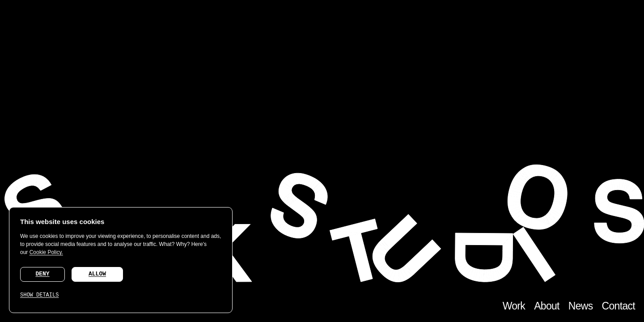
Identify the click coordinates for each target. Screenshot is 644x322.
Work (514, 306)
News (581, 306)
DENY (42, 274)
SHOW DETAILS (39, 295)
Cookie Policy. (46, 252)
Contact (619, 306)
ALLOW (97, 274)
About (547, 306)
